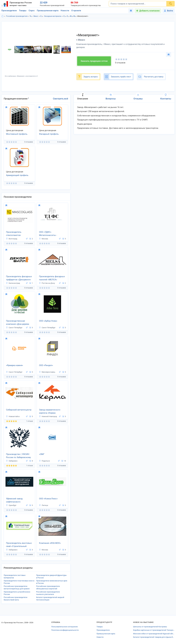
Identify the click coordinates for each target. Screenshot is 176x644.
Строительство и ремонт (42, 16)
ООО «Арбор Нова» (48, 321)
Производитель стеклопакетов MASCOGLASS (14, 234)
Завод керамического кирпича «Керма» (50, 411)
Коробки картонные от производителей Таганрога (154, 630)
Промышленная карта (48, 11)
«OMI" (42, 454)
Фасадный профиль (49, 134)
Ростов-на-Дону (47, 283)
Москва (43, 239)
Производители (9, 11)
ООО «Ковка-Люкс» (48, 499)
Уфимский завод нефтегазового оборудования (14, 500)
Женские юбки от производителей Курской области (154, 634)
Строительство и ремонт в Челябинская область (65, 16)
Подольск (44, 461)
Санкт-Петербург (14, 328)
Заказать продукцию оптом (94, 61)
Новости (65, 11)
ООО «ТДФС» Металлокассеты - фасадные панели (48, 234)
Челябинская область (31, 16)
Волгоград (12, 239)
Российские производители (17, 16)
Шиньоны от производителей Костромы (150, 627)
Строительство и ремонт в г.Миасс (68, 16)
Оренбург (11, 505)
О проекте (76, 11)
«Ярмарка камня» (15, 365)
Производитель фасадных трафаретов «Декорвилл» (19, 278)
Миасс (36, 16)
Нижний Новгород (48, 416)
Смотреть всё (61, 99)
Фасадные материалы (53, 16)
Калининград (13, 283)
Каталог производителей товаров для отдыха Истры (154, 637)
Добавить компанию (149, 11)
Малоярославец (47, 372)
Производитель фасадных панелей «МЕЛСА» (52, 278)
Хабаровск (12, 461)
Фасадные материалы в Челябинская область (72, 16)
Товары (23, 11)
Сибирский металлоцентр (19, 410)
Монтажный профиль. (17, 134)
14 (64, 461)
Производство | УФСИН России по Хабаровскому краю (18, 456)
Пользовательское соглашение (64, 627)
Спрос (32, 11)
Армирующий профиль (17, 175)
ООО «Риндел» (46, 365)
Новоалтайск (13, 416)
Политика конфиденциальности (65, 630)
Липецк (44, 505)
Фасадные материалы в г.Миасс (75, 16)
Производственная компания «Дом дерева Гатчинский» (18, 323)
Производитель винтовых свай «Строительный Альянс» (19, 545)
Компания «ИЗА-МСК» (50, 543)
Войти (169, 11)
